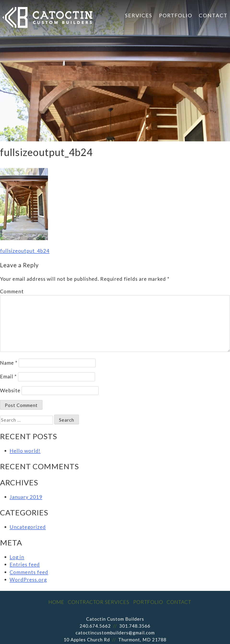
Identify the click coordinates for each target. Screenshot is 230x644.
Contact (213, 15)
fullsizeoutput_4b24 (25, 251)
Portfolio (176, 15)
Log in (17, 557)
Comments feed (29, 572)
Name (9, 363)
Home (56, 602)
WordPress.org (28, 579)
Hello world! (25, 451)
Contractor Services (99, 602)
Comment (12, 291)
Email (8, 376)
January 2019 (26, 497)
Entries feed (25, 564)
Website (10, 390)
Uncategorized (28, 527)
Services (139, 15)
